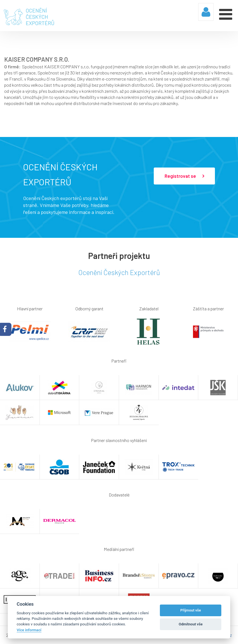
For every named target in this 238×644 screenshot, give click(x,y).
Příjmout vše (191, 610)
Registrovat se (184, 176)
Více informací (29, 630)
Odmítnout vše (191, 624)
